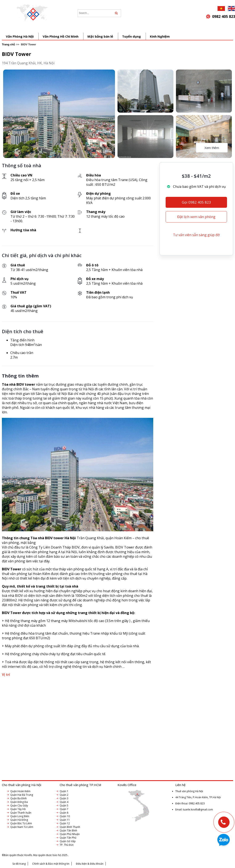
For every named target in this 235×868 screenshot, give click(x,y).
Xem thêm (212, 148)
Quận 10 (65, 816)
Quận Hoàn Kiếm (20, 791)
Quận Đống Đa (19, 802)
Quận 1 (64, 791)
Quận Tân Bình (68, 831)
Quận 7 (64, 809)
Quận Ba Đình (18, 798)
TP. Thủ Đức (67, 845)
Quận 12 (65, 823)
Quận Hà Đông (19, 820)
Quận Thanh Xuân (21, 813)
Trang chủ (8, 44)
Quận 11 (65, 820)
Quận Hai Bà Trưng (22, 795)
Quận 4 (64, 802)
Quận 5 (64, 806)
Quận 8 (64, 813)
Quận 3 (64, 798)
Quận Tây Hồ (18, 809)
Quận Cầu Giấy (19, 806)
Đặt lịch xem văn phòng (196, 217)
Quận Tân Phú (68, 838)
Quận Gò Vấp (68, 841)
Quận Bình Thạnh (70, 827)
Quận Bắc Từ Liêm (21, 823)
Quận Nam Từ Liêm (22, 827)
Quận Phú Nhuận (70, 834)
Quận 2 (64, 795)
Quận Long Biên (20, 816)
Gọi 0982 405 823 (196, 202)
